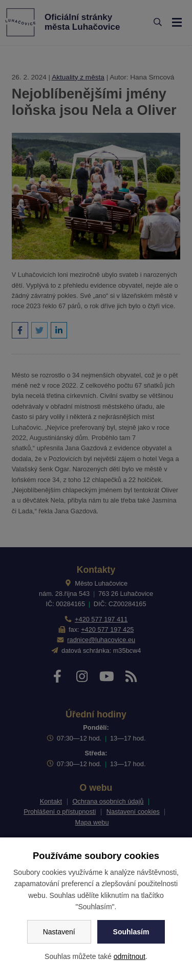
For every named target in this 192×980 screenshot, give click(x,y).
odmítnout (130, 956)
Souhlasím (131, 932)
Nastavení (59, 932)
